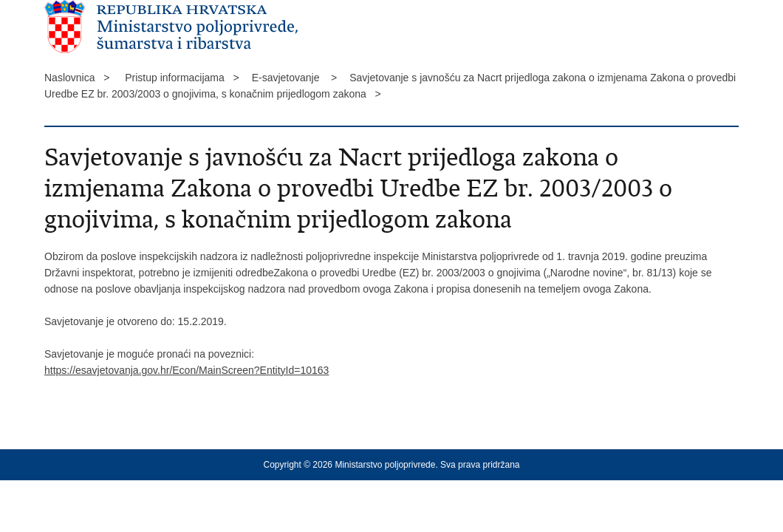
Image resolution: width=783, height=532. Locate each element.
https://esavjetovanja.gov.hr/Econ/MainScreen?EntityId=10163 (187, 370)
